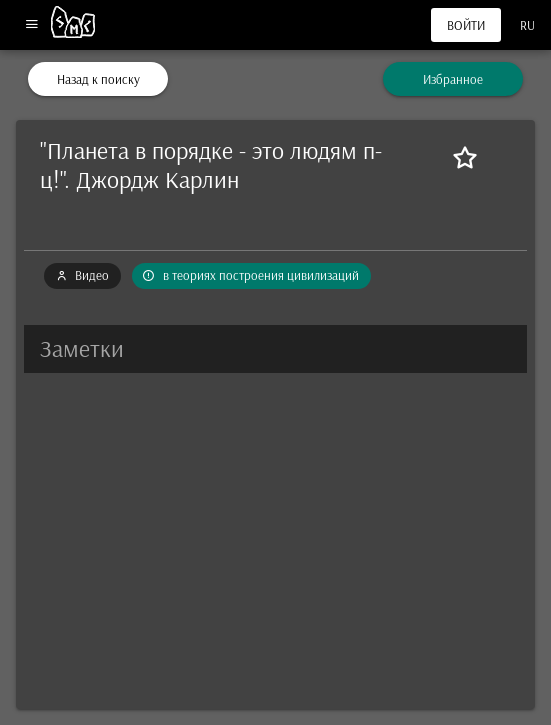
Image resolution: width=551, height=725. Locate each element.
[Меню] (31, 25)
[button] (275, 349)
